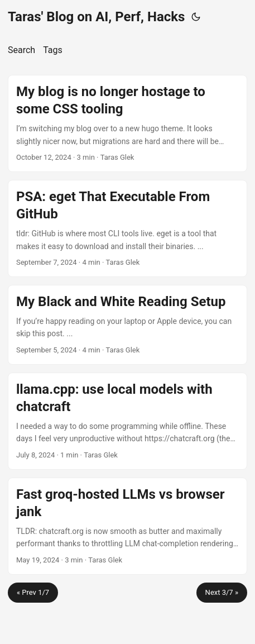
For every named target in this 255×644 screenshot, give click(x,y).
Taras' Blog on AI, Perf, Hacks (96, 17)
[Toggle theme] (196, 17)
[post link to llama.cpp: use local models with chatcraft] (127, 421)
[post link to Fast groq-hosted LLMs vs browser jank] (127, 526)
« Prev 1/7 (33, 592)
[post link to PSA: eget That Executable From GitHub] (127, 228)
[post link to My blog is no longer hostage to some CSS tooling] (127, 123)
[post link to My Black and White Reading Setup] (127, 325)
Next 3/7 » (222, 592)
